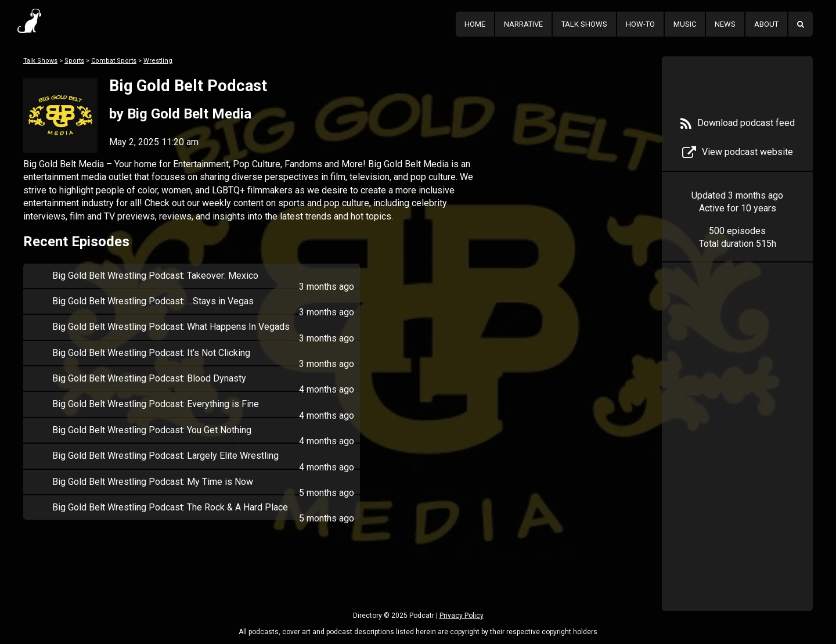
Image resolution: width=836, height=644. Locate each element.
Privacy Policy (462, 616)
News (725, 24)
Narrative (523, 24)
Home (475, 24)
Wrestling (158, 61)
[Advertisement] (737, 454)
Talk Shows (584, 24)
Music (685, 24)
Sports (74, 61)
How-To (640, 24)
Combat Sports (114, 61)
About (766, 24)
